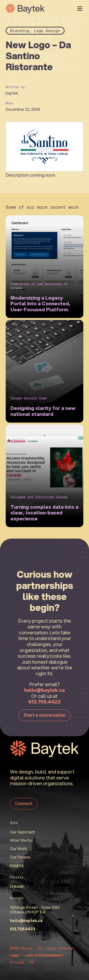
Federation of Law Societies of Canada (39, 286)
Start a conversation (44, 715)
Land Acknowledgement (44, 955)
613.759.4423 (44, 702)
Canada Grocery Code (28, 398)
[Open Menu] (80, 9)
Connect (24, 803)
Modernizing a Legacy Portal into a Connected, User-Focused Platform (40, 304)
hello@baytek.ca (44, 690)
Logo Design (47, 31)
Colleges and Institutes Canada (39, 497)
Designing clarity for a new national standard (43, 411)
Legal (15, 955)
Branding (20, 31)
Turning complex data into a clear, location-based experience (44, 513)
